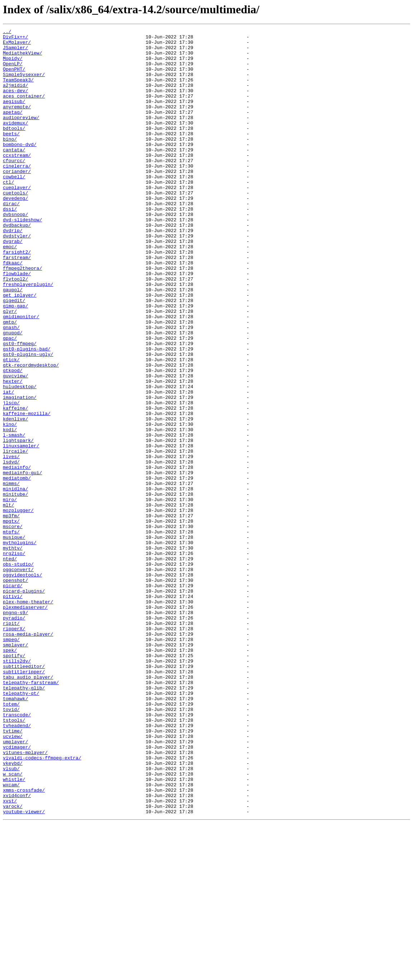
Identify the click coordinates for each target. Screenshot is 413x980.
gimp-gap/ (15, 362)
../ (7, 32)
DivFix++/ (15, 39)
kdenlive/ (15, 497)
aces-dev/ (15, 103)
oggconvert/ (18, 678)
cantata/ (14, 174)
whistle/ (14, 930)
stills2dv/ (17, 788)
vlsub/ (11, 917)
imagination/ (20, 471)
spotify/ (14, 781)
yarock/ (13, 962)
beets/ (11, 155)
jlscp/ (11, 478)
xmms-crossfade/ (24, 943)
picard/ (13, 697)
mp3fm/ (11, 613)
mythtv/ (13, 652)
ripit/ (11, 743)
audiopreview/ (21, 136)
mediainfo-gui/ (22, 562)
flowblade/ (17, 323)
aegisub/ (14, 116)
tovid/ (11, 846)
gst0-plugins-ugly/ (28, 420)
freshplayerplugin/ (28, 336)
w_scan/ (13, 923)
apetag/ (13, 129)
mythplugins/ (20, 646)
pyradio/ (14, 736)
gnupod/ (13, 394)
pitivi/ (13, 710)
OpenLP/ (13, 71)
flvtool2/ (15, 329)
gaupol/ (13, 342)
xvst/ (10, 956)
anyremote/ (17, 123)
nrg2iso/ (14, 659)
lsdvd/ (11, 549)
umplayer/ (15, 885)
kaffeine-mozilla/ (27, 491)
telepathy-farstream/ (31, 814)
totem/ (11, 839)
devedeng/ (15, 232)
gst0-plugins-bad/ (27, 413)
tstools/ (14, 859)
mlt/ (8, 600)
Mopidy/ (13, 65)
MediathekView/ (22, 58)
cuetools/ (15, 226)
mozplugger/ (18, 607)
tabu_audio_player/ (28, 807)
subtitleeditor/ (24, 794)
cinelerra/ (17, 194)
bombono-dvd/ (20, 168)
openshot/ (15, 691)
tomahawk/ (15, 833)
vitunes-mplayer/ (25, 897)
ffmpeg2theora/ (22, 316)
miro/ (10, 594)
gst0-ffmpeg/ (20, 407)
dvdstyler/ (17, 278)
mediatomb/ (17, 568)
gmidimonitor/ (21, 374)
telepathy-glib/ (24, 820)
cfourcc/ (14, 187)
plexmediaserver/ (25, 723)
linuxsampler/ (21, 529)
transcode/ (17, 852)
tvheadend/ (17, 865)
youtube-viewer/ (24, 969)
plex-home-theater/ (28, 717)
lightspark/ (18, 523)
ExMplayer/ (17, 45)
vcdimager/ (17, 891)
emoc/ (10, 291)
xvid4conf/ (17, 949)
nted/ (10, 665)
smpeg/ (11, 762)
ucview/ (13, 878)
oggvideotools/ (22, 684)
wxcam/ (11, 936)
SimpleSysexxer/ (24, 84)
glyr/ (10, 368)
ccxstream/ (17, 181)
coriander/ (17, 200)
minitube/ (15, 588)
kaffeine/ (15, 484)
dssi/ (10, 245)
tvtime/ (13, 872)
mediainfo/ (17, 555)
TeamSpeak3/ (18, 90)
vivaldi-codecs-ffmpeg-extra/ (42, 904)
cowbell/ (14, 207)
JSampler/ (15, 52)
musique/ (14, 639)
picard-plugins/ (24, 704)
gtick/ (11, 426)
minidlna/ (15, 581)
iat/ (8, 465)
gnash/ (11, 387)
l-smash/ (14, 517)
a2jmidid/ (15, 97)
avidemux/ (15, 142)
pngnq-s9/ (15, 730)
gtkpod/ (13, 439)
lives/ (11, 542)
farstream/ (17, 303)
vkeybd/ (13, 910)
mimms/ (11, 575)
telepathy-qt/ (21, 826)
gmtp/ (10, 381)
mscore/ (13, 626)
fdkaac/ (13, 310)
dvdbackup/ (17, 265)
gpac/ (10, 400)
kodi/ (10, 510)
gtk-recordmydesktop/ (31, 433)
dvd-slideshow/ (22, 258)
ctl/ (8, 213)
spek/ (10, 775)
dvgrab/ (13, 284)
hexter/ (13, 452)
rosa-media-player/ (28, 755)
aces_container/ (24, 110)
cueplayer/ (17, 220)
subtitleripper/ (24, 801)
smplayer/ (15, 768)
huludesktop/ (20, 458)
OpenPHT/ (14, 77)
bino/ (10, 161)
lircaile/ (15, 536)
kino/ (10, 504)
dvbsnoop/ (15, 252)
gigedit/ (14, 355)
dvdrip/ (13, 271)
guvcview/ (15, 446)
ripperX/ (14, 749)
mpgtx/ (11, 620)
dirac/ (11, 239)
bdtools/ (14, 149)
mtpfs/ (11, 633)
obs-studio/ (18, 672)
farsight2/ (17, 297)
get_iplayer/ (20, 349)
